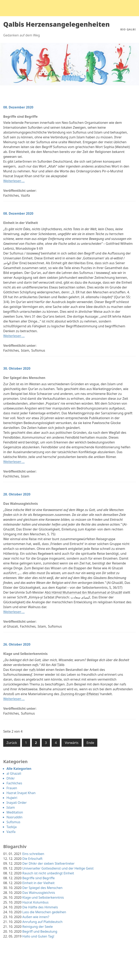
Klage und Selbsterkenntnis (25, 654)
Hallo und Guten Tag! (38, 936)
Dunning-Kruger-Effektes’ (80, 694)
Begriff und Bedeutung (40, 931)
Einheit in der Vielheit (21, 223)
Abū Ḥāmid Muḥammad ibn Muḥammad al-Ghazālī (83, 592)
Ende (90, 743)
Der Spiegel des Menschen (24, 378)
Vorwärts (72, 743)
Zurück (12, 743)
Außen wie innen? (36, 917)
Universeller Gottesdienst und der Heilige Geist (58, 868)
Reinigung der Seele (37, 927)
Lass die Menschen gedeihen (44, 912)
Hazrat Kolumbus (35, 902)
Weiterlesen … (14, 181)
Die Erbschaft (32, 859)
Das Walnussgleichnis (21, 504)
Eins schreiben (33, 854)
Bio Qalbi (128, 29)
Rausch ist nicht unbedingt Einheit (48, 873)
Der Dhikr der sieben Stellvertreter (48, 863)
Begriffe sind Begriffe (20, 117)
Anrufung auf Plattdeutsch (42, 922)
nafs (32, 670)
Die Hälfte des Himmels (40, 907)
